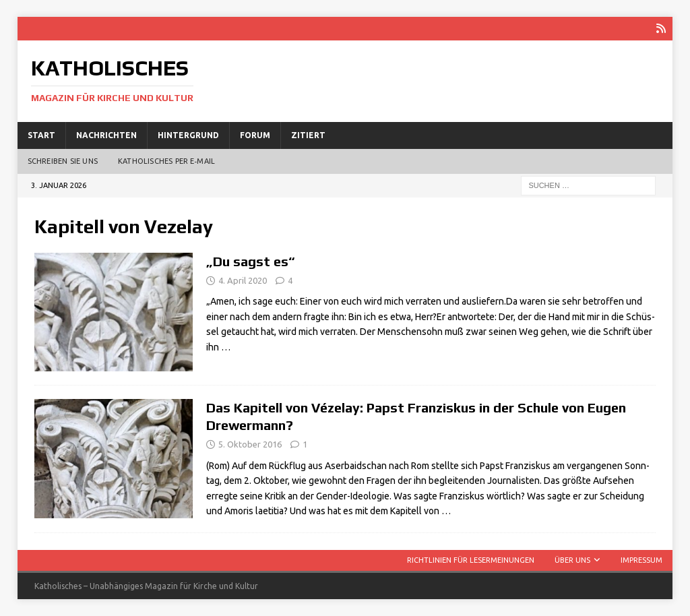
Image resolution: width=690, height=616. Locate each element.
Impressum (641, 560)
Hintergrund (188, 135)
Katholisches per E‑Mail (166, 161)
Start (41, 135)
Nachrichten (106, 135)
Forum (255, 135)
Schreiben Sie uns (63, 161)
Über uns (572, 560)
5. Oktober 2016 (250, 444)
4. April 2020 (243, 280)
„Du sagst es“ (251, 261)
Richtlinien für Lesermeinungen (471, 560)
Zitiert (308, 135)
